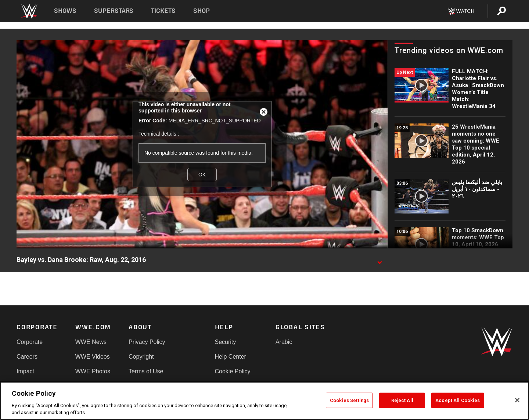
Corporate (30, 342)
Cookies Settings (349, 400)
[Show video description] (379, 260)
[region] (264, 401)
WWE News (91, 342)
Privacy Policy (147, 342)
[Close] (517, 400)
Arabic (284, 342)
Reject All (402, 400)
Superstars (114, 11)
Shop (201, 11)
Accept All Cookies (458, 400)
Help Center (231, 357)
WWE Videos (93, 357)
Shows (65, 11)
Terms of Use (146, 371)
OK (202, 175)
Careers (27, 357)
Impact (25, 371)
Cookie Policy (233, 371)
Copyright (141, 357)
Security (226, 342)
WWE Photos (93, 371)
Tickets (163, 11)
